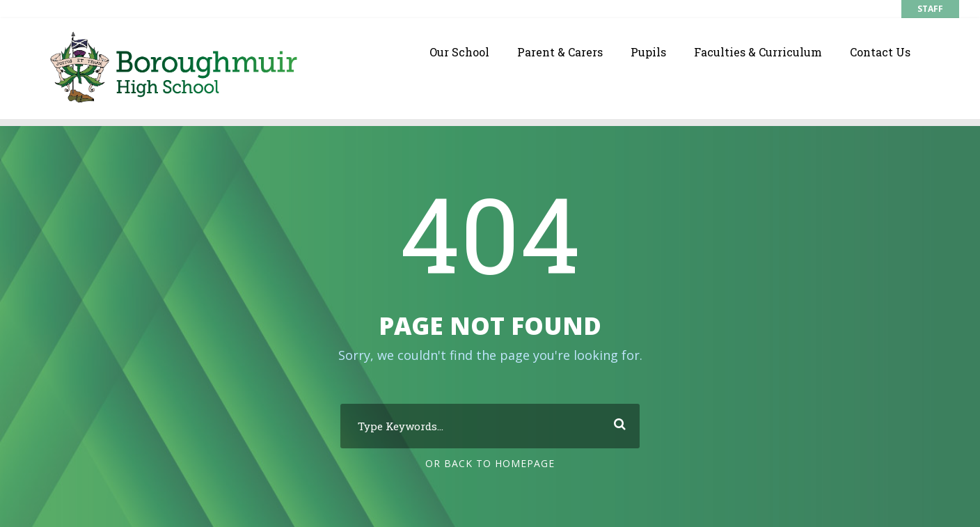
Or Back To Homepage (490, 463)
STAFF (930, 9)
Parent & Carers (560, 52)
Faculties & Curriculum (758, 52)
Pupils (648, 52)
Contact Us (880, 52)
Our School (459, 52)
